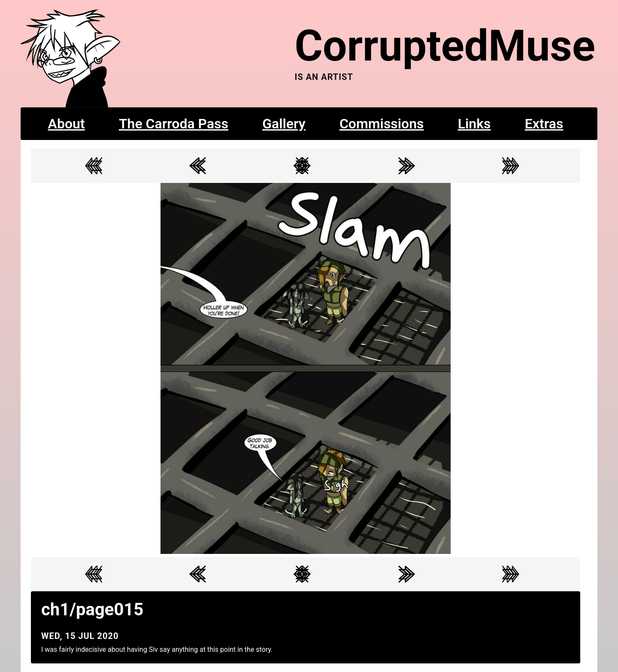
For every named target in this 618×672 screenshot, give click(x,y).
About (67, 124)
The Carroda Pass (174, 124)
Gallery (284, 124)
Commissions (382, 124)
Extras (544, 124)
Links (474, 124)
